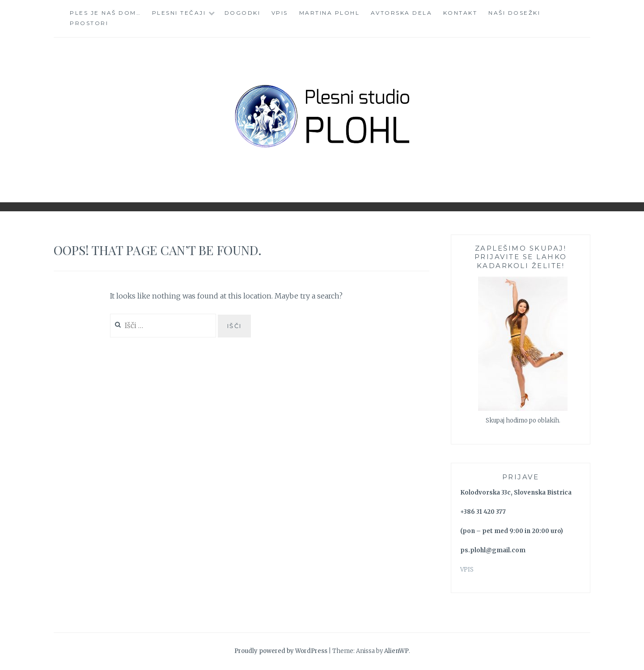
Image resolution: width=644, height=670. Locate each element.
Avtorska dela (402, 13)
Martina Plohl (330, 13)
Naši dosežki (514, 13)
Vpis (280, 13)
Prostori (89, 23)
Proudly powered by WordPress (281, 651)
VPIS (467, 570)
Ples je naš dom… (105, 13)
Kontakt (460, 13)
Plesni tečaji (179, 13)
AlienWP (396, 651)
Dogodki (243, 13)
